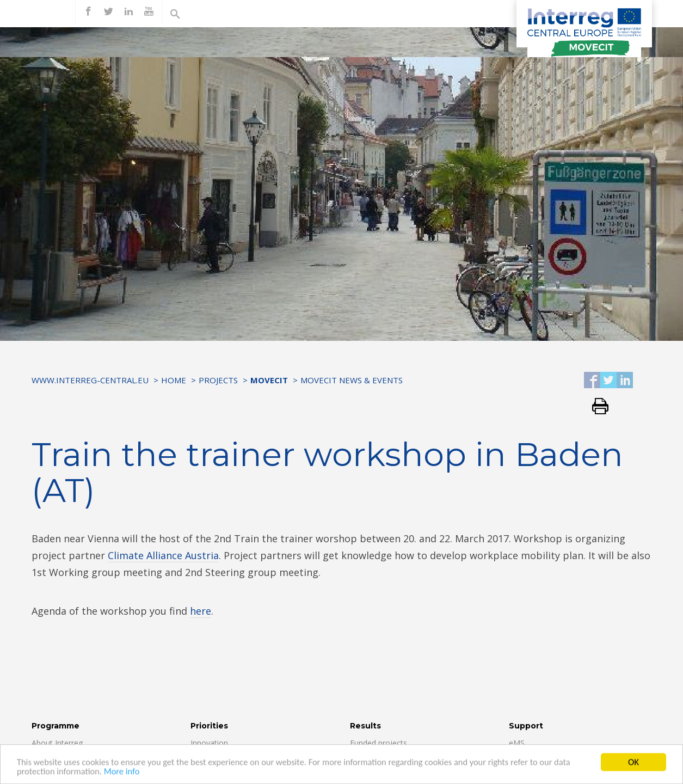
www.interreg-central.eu (90, 380)
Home (174, 380)
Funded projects (379, 743)
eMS (517, 743)
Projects (218, 380)
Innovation (209, 743)
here (201, 611)
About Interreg (57, 743)
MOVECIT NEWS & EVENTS (352, 380)
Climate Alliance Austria (163, 555)
